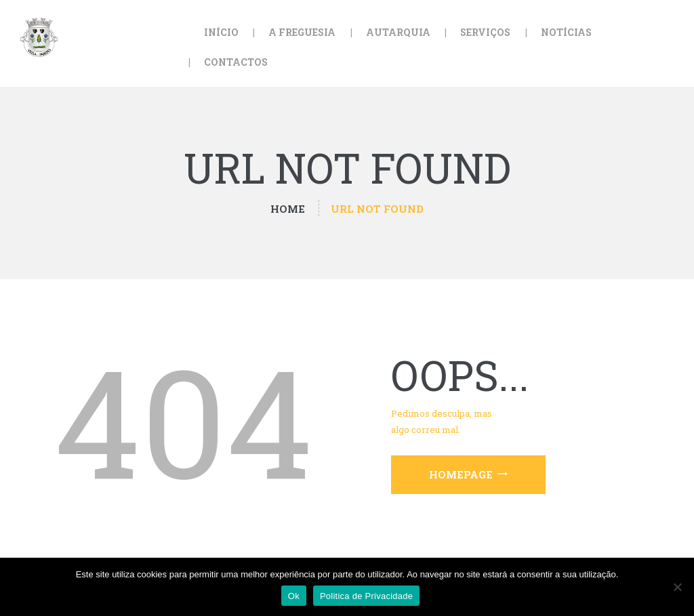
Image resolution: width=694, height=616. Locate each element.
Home (288, 209)
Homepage (461, 474)
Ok (294, 596)
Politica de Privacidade (366, 596)
